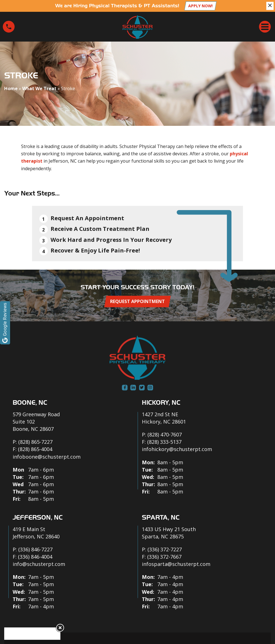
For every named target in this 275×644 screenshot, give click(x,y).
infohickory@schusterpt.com (177, 449)
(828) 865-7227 (35, 442)
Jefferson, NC (38, 517)
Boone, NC (30, 403)
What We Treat (39, 88)
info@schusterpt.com (39, 564)
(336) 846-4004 (35, 557)
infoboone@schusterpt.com (47, 457)
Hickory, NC (161, 403)
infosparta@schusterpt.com (176, 564)
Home (11, 88)
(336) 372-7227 (165, 549)
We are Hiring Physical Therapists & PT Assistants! (117, 6)
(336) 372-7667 (164, 557)
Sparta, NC (161, 517)
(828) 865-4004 (35, 449)
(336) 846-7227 (35, 549)
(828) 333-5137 (164, 442)
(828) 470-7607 (165, 434)
